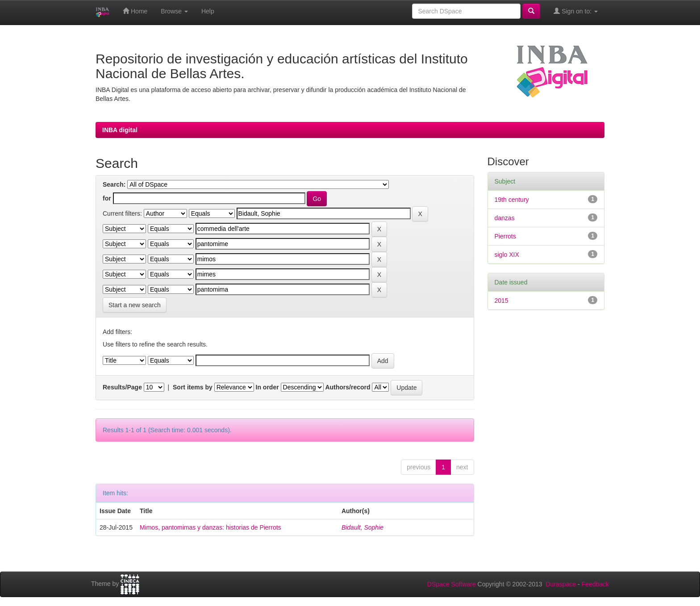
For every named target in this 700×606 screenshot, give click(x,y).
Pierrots (505, 236)
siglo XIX (507, 255)
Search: (114, 184)
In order (267, 387)
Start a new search (135, 305)
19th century (512, 200)
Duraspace (561, 584)
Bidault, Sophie (362, 527)
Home (135, 11)
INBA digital (120, 130)
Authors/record (348, 387)
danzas (505, 218)
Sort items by (193, 387)
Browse (174, 11)
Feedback (595, 584)
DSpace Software (452, 584)
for (107, 198)
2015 (502, 301)
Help (208, 11)
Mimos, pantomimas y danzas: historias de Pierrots (210, 527)
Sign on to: (576, 11)
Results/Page (122, 387)
